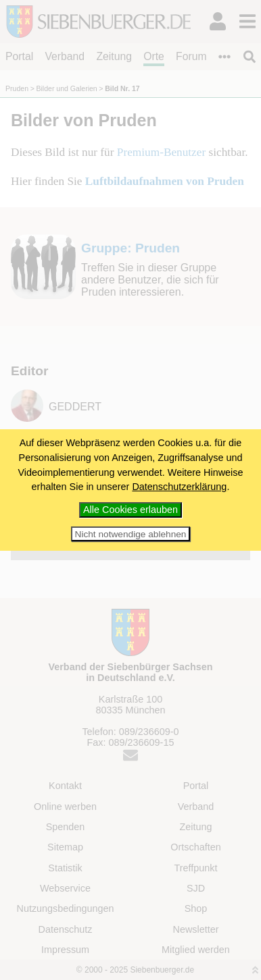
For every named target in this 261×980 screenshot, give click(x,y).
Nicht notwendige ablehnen (131, 534)
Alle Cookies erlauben (130, 510)
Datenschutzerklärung (179, 487)
